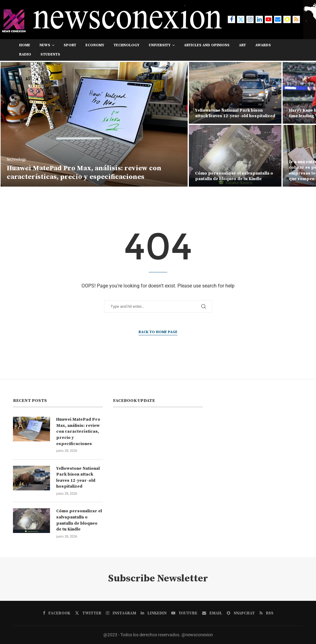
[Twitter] (241, 19)
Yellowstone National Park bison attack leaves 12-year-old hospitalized (235, 113)
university (160, 45)
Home (25, 45)
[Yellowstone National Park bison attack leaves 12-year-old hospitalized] (235, 93)
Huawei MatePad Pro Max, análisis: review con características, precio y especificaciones (84, 173)
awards (263, 45)
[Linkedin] (259, 19)
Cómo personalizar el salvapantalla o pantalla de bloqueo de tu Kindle (234, 176)
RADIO (25, 54)
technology (127, 45)
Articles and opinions (207, 45)
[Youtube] (268, 19)
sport (70, 45)
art (242, 45)
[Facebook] (231, 19)
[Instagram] (250, 19)
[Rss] (296, 19)
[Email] (278, 19)
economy (95, 45)
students (50, 54)
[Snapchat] (287, 19)
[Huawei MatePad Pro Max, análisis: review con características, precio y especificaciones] (94, 124)
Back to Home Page (158, 332)
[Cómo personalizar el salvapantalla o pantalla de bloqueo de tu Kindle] (235, 156)
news (45, 45)
